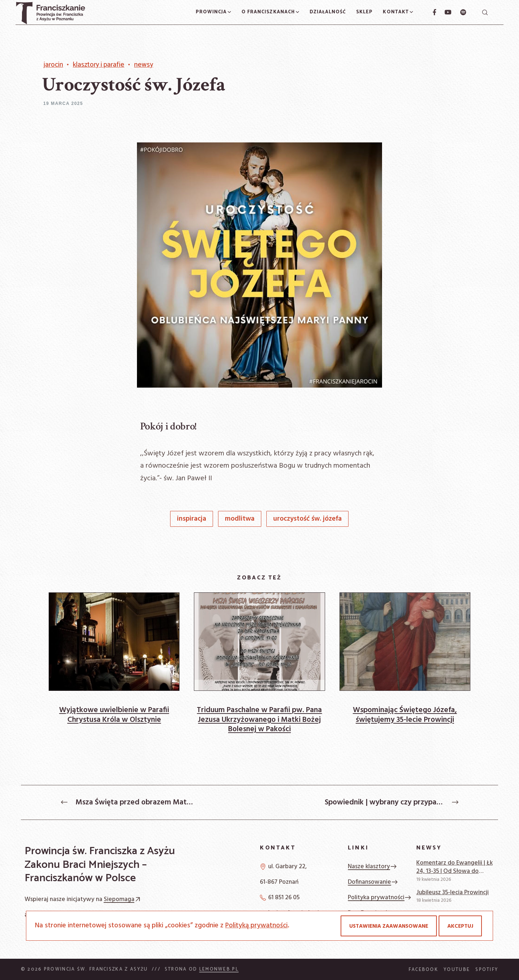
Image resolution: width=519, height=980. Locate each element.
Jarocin (53, 65)
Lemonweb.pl (219, 969)
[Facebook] (431, 12)
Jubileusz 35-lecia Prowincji (453, 893)
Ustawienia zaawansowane (389, 926)
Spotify (487, 970)
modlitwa (240, 519)
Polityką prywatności (256, 926)
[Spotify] (459, 12)
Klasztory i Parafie (99, 65)
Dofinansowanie (373, 882)
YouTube (457, 970)
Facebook (423, 970)
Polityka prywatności (380, 898)
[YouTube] (444, 12)
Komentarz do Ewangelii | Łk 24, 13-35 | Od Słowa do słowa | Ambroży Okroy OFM (454, 867)
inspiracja (192, 519)
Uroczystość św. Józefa (307, 519)
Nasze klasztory (372, 867)
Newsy (144, 65)
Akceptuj (460, 926)
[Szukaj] (485, 12)
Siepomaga (123, 899)
